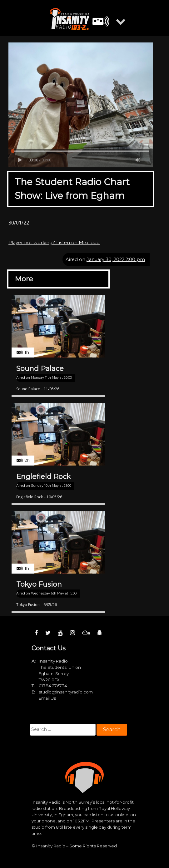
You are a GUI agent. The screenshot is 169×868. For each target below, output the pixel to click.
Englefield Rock (43, 477)
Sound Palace (40, 369)
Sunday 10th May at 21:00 (51, 486)
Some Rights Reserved (93, 846)
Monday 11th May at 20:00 (51, 378)
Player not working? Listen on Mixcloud (54, 243)
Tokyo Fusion (39, 584)
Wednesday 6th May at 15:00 (54, 593)
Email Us (47, 698)
